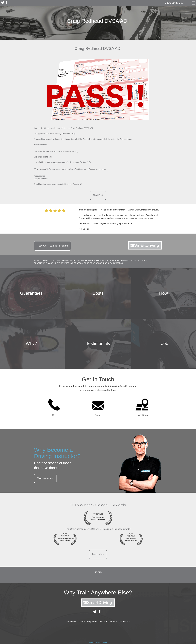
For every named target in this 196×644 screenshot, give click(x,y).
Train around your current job (125, 260)
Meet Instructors (45, 478)
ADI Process (77, 263)
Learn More (98, 554)
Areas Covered (62, 263)
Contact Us (89, 263)
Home (37, 260)
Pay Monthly (102, 260)
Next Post (98, 195)
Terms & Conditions (119, 621)
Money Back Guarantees (82, 260)
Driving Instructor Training (55, 260)
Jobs (51, 263)
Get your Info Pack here (52, 246)
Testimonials (41, 263)
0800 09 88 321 (174, 3)
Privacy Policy (100, 621)
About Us (147, 260)
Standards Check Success (110, 263)
